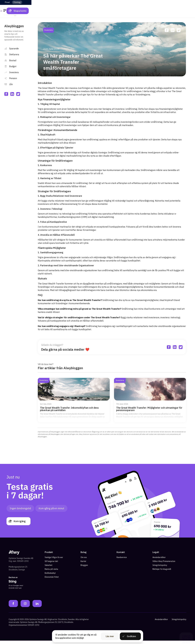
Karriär (83, 565)
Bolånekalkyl (50, 576)
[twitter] (18, 94)
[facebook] (6, 94)
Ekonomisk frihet (52, 580)
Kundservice (122, 561)
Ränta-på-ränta (51, 572)
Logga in (162, 11)
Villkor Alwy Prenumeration (164, 565)
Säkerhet (49, 569)
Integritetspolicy (160, 569)
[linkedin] (12, 94)
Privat (7, 2)
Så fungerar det (51, 565)
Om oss (84, 561)
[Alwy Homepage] (97, 11)
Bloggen (84, 569)
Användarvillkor (159, 561)
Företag (17, 2)
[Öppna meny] (5, 11)
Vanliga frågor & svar (54, 561)
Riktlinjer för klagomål (162, 572)
